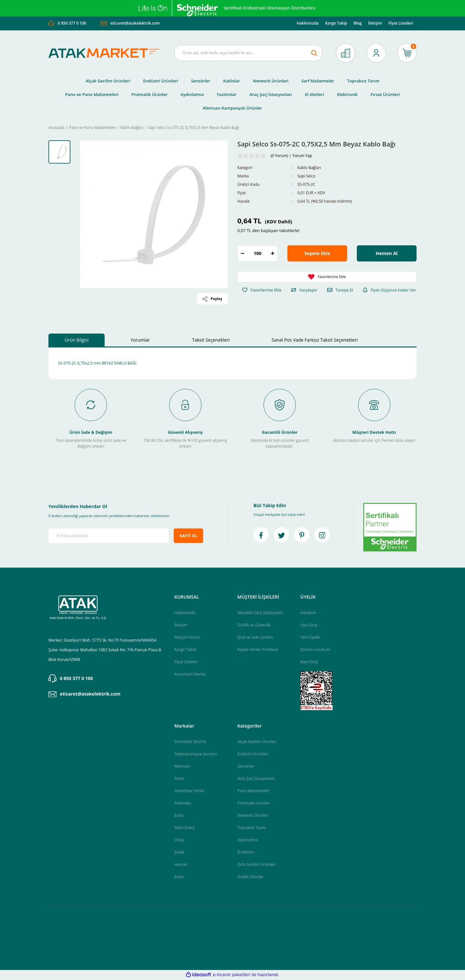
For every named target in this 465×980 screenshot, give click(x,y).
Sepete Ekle (317, 254)
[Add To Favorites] (327, 277)
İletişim (375, 24)
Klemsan (182, 767)
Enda (179, 816)
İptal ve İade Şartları (255, 638)
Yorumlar (140, 341)
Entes (179, 877)
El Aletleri (246, 853)
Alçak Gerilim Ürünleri (257, 742)
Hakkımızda (308, 24)
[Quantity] (258, 254)
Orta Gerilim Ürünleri (256, 865)
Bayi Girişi (309, 662)
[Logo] (107, 54)
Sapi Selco (306, 177)
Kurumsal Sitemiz (190, 675)
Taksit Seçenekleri (211, 341)
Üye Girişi (309, 626)
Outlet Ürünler (250, 877)
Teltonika (183, 804)
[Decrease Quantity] (243, 254)
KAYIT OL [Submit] (188, 536)
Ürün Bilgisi (77, 341)
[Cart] (407, 54)
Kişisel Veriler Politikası (258, 650)
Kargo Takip (336, 24)
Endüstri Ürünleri (253, 755)
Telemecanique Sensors (196, 755)
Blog (358, 24)
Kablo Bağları (309, 169)
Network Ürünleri (253, 816)
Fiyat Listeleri (401, 24)
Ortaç (179, 841)
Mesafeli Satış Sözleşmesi (260, 613)
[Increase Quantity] (273, 254)
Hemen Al (387, 254)
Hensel (181, 865)
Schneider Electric (190, 742)
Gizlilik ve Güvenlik (254, 626)
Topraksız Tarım (252, 828)
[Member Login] (376, 54)
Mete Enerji (185, 828)
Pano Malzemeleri (253, 791)
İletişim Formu (187, 638)
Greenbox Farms (189, 791)
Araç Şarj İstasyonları (256, 779)
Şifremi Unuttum (315, 650)
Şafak (179, 853)
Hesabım (308, 613)
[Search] (248, 54)
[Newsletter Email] (109, 537)
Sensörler (246, 767)
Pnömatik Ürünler (253, 804)
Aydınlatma (248, 841)
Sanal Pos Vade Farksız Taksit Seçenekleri (315, 341)
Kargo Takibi (186, 650)
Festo (179, 779)
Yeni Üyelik (310, 638)
